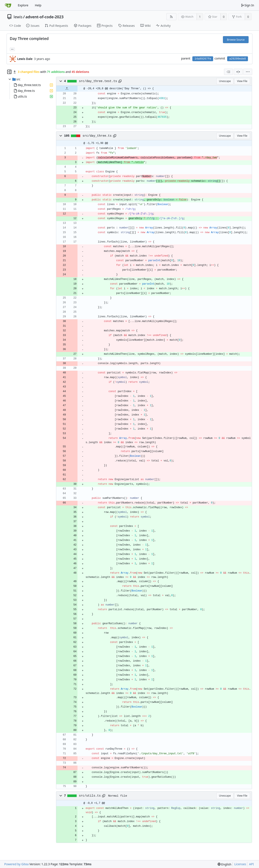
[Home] (8, 5)
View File (242, 81)
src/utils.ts (90, 796)
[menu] (248, 72)
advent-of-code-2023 (44, 17)
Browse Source (236, 40)
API (251, 864)
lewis (18, 17)
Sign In (248, 5)
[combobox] (228, 72)
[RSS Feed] (171, 17)
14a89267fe (203, 59)
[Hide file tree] (9, 72)
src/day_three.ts (97, 136)
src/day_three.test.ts (98, 81)
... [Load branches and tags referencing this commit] (12, 49)
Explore (23, 5)
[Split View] (238, 72)
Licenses (240, 864)
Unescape (225, 81)
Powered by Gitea (16, 864)
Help (38, 5)
